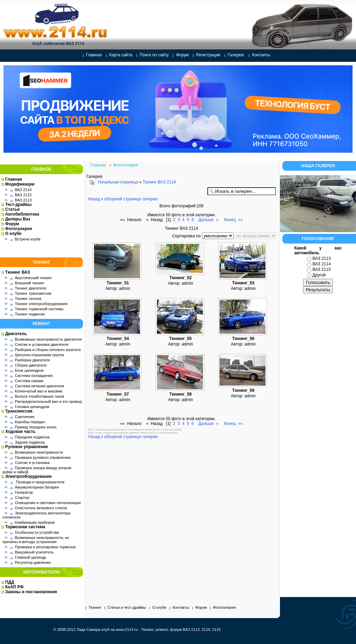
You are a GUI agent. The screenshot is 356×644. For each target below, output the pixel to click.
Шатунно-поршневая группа (39, 355)
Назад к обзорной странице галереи (123, 199)
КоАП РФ (14, 587)
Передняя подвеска (32, 437)
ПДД (10, 582)
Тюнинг (95, 607)
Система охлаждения (34, 376)
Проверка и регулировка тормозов (45, 547)
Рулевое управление (27, 447)
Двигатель (16, 334)
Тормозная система (25, 527)
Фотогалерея (18, 229)
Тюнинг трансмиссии (33, 293)
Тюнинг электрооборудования (41, 304)
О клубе (13, 234)
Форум (182, 55)
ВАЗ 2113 (23, 200)
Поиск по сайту (154, 55)
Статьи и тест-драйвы (127, 607)
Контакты (261, 55)
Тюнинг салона (28, 299)
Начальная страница (118, 182)
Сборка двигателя (31, 365)
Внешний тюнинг (30, 283)
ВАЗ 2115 (23, 195)
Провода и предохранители (40, 482)
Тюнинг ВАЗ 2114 (159, 182)
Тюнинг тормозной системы (39, 309)
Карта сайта (121, 55)
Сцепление (25, 417)
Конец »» (233, 220)
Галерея (236, 55)
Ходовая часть (20, 432)
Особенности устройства (37, 532)
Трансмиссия (19, 411)
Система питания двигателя (40, 386)
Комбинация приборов (35, 522)
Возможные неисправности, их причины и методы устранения (36, 540)
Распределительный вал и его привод (48, 401)
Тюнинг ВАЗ (18, 272)
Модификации (20, 184)
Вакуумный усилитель (34, 552)
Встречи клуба (28, 239)
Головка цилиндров (32, 407)
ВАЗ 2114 (23, 190)
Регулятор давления (33, 562)
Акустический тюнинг (33, 278)
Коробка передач (30, 422)
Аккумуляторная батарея (37, 487)
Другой (319, 275)
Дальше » (208, 220)
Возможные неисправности (39, 452)
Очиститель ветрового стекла (41, 508)
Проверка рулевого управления (43, 457)
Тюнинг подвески (30, 314)
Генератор (24, 492)
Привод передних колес (36, 427)
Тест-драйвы (18, 205)
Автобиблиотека (22, 214)
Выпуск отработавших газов (39, 396)
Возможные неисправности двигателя (48, 339)
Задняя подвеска (30, 442)
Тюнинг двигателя (31, 288)
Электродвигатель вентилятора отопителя (36, 515)
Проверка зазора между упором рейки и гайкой (37, 470)
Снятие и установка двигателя (42, 344)
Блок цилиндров (29, 370)
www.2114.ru (127, 629)
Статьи (12, 209)
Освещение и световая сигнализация (48, 503)
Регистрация (208, 55)
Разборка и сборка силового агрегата (48, 350)
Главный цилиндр (31, 557)
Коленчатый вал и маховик (39, 391)
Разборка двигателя (32, 360)
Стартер (22, 498)
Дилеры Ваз (18, 219)
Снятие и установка (32, 463)
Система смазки (29, 381)
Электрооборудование (29, 476)
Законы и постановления (31, 592)
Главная (94, 55)
